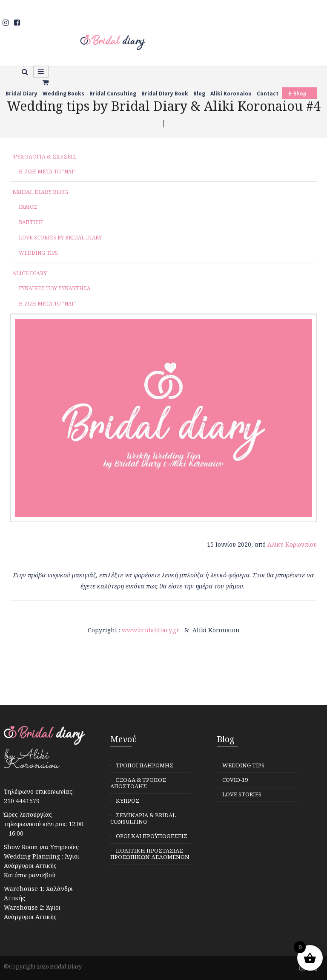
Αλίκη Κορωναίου (292, 544)
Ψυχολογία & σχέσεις (44, 156)
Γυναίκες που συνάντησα (54, 288)
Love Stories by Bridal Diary (60, 238)
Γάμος (28, 207)
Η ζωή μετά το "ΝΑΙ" (47, 171)
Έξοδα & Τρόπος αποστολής (138, 783)
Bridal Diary (22, 94)
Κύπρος (128, 801)
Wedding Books (63, 94)
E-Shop (297, 94)
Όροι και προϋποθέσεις (152, 836)
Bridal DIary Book (165, 94)
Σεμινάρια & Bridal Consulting (143, 818)
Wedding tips (38, 253)
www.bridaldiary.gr (151, 630)
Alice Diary (30, 273)
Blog (199, 94)
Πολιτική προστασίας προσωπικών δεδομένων (150, 854)
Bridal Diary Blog (40, 192)
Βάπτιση (31, 222)
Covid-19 (235, 780)
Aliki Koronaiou (231, 94)
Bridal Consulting (113, 94)
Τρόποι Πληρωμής (145, 765)
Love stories (242, 794)
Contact (268, 94)
